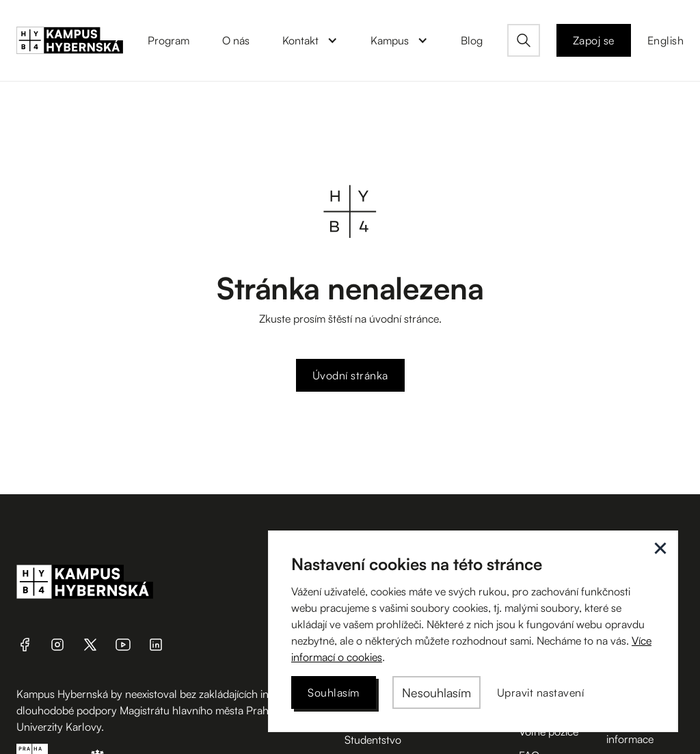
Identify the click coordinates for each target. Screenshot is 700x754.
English (666, 40)
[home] (70, 40)
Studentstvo (373, 740)
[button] (310, 40)
